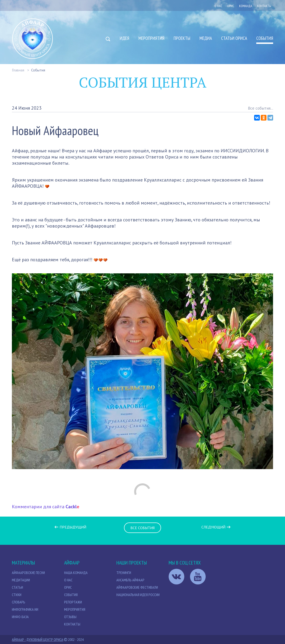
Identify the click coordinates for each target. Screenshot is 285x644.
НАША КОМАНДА (76, 573)
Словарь (19, 602)
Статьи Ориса (234, 38)
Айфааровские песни (28, 573)
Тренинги (124, 573)
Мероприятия (151, 38)
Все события (142, 528)
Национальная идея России (138, 595)
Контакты (264, 6)
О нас (218, 6)
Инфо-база (20, 617)
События (265, 38)
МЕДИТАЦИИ (21, 580)
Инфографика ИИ (25, 609)
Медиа (206, 38)
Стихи (17, 595)
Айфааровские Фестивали (137, 587)
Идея (124, 38)
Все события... (261, 108)
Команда (246, 6)
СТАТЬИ (17, 587)
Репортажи (73, 602)
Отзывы (70, 617)
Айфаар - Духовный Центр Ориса (38, 639)
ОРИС (231, 6)
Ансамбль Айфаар (130, 580)
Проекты (182, 38)
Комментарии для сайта (46, 507)
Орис (68, 587)
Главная (18, 70)
